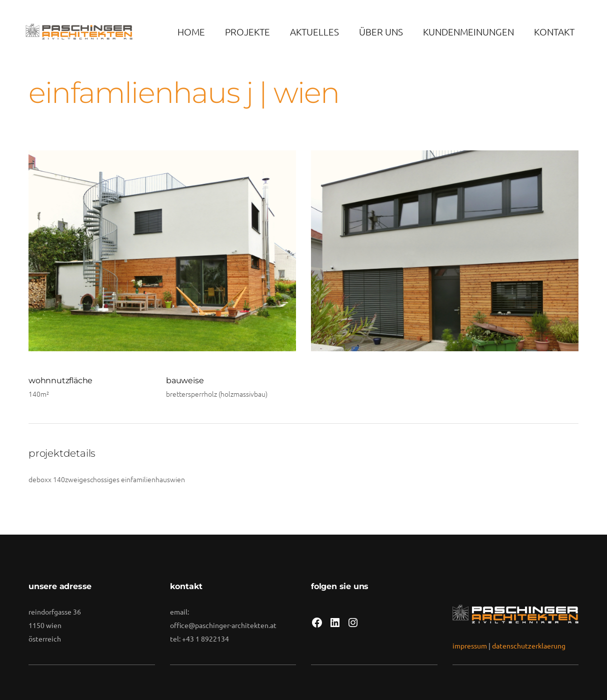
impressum (470, 646)
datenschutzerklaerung (529, 646)
